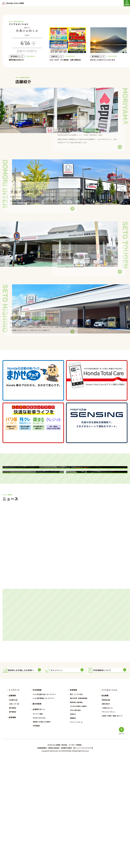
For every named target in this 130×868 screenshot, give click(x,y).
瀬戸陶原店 (13, 819)
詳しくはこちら (33, 450)
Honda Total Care (39, 829)
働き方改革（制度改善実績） (79, 809)
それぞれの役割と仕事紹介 (78, 817)
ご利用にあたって (107, 819)
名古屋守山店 (13, 811)
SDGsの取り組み (75, 821)
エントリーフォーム (76, 833)
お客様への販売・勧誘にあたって (112, 827)
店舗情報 (12, 806)
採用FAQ (73, 825)
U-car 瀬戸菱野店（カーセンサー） (44, 809)
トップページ (14, 801)
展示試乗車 (37, 815)
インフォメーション (109, 801)
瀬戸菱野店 (13, 823)
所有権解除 (36, 836)
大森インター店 (14, 815)
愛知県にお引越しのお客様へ (42, 833)
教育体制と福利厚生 (76, 813)
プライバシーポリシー (109, 823)
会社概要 (105, 806)
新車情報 (12, 828)
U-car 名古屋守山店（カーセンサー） (45, 805)
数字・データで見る (76, 805)
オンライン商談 (38, 825)
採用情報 (73, 801)
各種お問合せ (106, 815)
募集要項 (73, 829)
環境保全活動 (106, 811)
